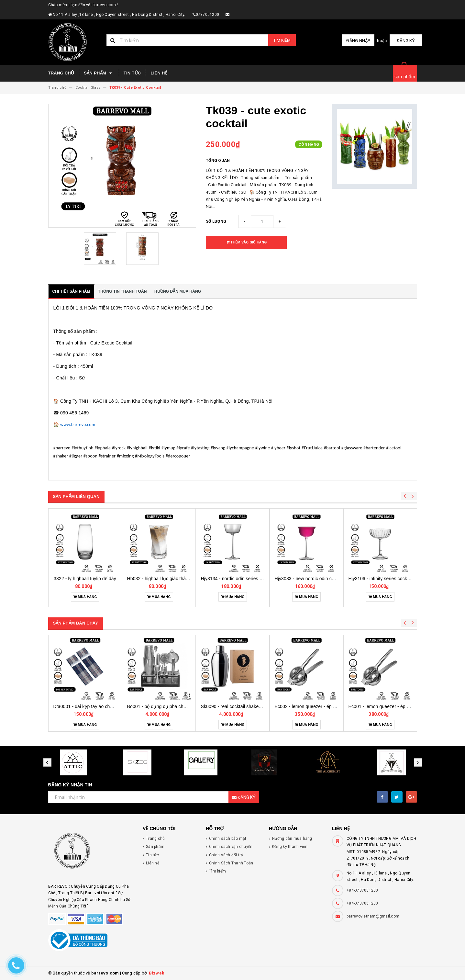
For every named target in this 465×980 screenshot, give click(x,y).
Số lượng (216, 221)
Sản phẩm (99, 73)
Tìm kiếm (282, 40)
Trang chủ (61, 73)
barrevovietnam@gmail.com (373, 916)
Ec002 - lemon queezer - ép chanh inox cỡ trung (398, 706)
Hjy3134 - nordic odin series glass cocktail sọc (318, 579)
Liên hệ (159, 73)
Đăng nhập (358, 41)
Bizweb (157, 973)
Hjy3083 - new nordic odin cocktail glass (386, 579)
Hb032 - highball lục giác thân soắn (233, 579)
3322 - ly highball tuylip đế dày (155, 579)
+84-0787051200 (362, 890)
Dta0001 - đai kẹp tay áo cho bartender (167, 706)
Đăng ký (406, 41)
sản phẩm (405, 77)
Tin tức (132, 73)
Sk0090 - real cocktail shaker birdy (310, 706)
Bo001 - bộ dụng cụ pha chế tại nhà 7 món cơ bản (253, 706)
